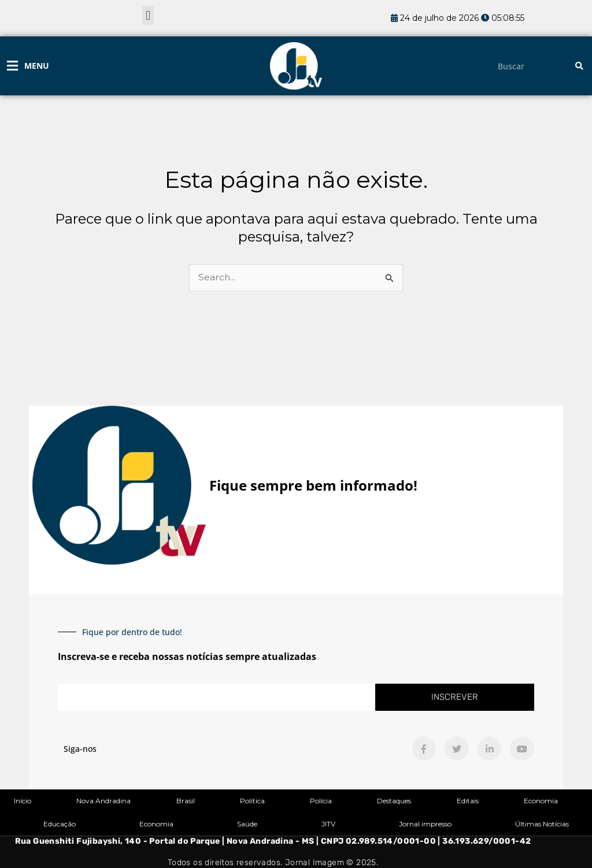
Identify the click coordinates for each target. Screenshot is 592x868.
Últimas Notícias (542, 824)
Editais (468, 801)
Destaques (394, 801)
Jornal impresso (425, 824)
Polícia (321, 801)
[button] (148, 15)
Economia (541, 801)
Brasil (186, 801)
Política (252, 801)
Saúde (247, 824)
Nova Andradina (103, 801)
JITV (328, 824)
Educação (60, 824)
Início (23, 801)
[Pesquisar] (579, 66)
